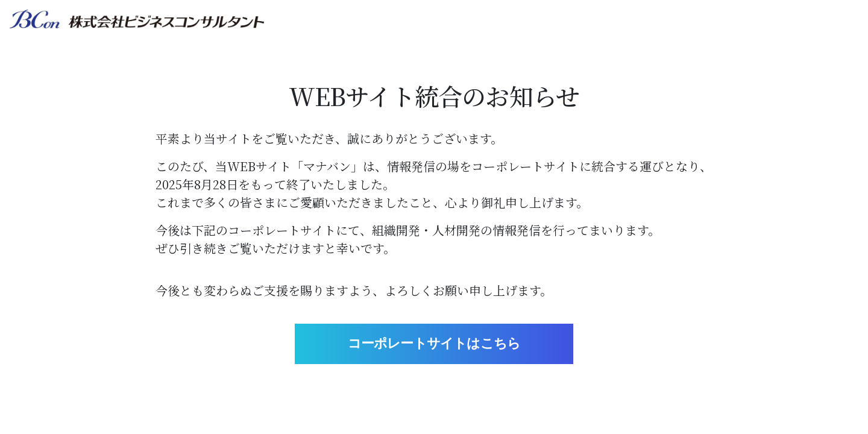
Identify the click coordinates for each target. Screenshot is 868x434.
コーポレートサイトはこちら (434, 343)
